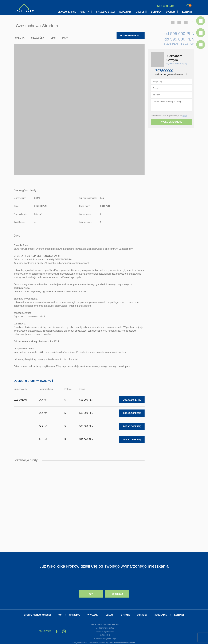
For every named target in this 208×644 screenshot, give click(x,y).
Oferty (85, 12)
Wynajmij (93, 613)
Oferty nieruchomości (37, 613)
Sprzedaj (117, 593)
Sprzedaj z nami (106, 12)
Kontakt (187, 12)
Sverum (170, 12)
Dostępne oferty (131, 35)
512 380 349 (163, 6)
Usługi (140, 12)
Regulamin (161, 613)
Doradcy (156, 12)
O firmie (125, 613)
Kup (91, 593)
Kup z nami (125, 12)
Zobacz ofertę (132, 399)
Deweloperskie (67, 12)
